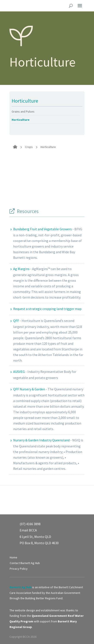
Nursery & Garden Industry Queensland (41, 440)
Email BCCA (28, 530)
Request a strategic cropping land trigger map (47, 309)
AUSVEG (19, 372)
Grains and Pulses (23, 111)
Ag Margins (21, 269)
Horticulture (21, 120)
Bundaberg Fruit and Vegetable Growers (42, 229)
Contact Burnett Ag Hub (25, 563)
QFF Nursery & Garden (29, 389)
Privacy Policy (19, 569)
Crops (29, 147)
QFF (16, 321)
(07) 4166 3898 (30, 524)
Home (13, 557)
